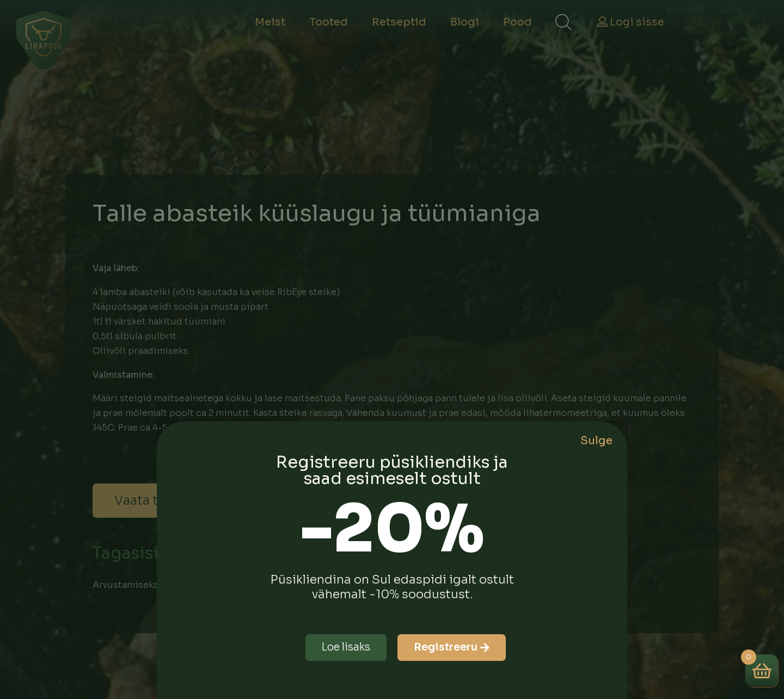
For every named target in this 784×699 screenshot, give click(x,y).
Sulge (596, 441)
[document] (392, 349)
